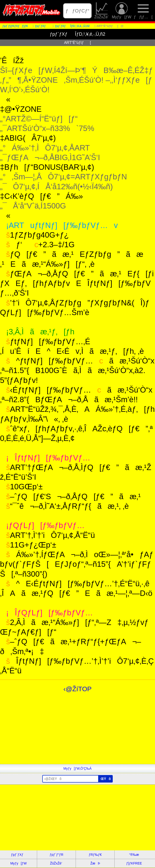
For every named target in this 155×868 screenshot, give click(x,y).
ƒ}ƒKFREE (134, 863)
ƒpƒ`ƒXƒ (19, 855)
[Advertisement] (77, 731)
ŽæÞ (95, 863)
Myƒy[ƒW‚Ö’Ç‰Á (77, 768)
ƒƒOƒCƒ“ (77, 11)
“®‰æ (134, 855)
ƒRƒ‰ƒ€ (95, 855)
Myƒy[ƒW (122, 11)
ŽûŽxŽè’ (102, 11)
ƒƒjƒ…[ (143, 11)
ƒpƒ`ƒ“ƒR (56, 855)
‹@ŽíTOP (77, 689)
